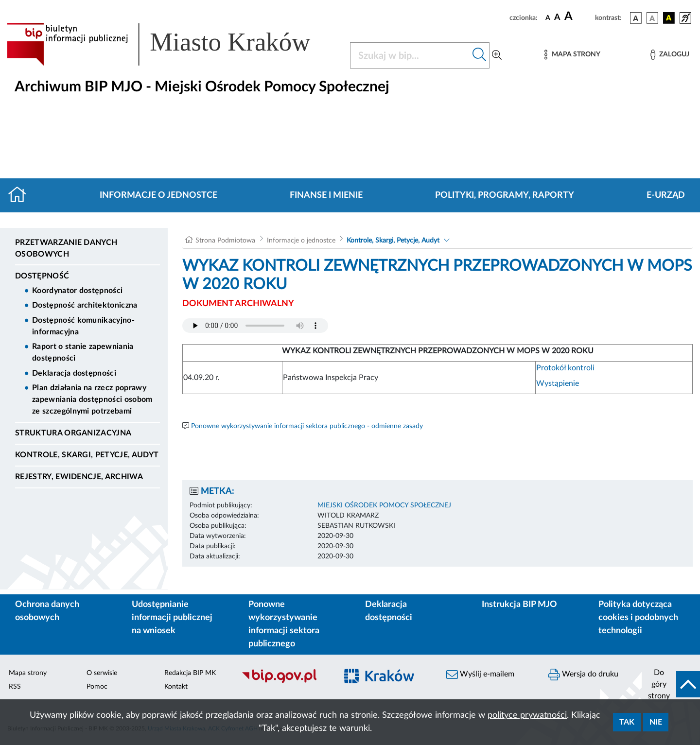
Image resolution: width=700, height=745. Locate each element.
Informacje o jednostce (158, 195)
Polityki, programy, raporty (505, 195)
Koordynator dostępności (77, 291)
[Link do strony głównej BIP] (173, 44)
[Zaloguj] (670, 55)
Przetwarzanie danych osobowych (66, 248)
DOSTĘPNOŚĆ (42, 276)
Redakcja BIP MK (190, 673)
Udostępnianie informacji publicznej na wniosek (172, 618)
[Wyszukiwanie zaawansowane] (497, 55)
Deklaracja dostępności (74, 373)
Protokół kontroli (565, 368)
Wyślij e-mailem (480, 675)
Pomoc (97, 687)
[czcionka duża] (578, 17)
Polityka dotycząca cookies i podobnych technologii (638, 618)
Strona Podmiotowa (225, 241)
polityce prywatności (527, 715)
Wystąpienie (558, 383)
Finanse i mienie (326, 195)
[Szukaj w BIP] (410, 55)
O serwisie (102, 673)
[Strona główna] (21, 195)
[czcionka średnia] (557, 18)
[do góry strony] (671, 684)
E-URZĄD (666, 195)
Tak (627, 722)
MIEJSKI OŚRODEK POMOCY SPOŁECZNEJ (384, 505)
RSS (15, 687)
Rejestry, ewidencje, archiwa (79, 477)
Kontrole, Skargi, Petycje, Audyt (87, 455)
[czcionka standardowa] (548, 17)
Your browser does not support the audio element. (255, 326)
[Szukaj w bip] (480, 55)
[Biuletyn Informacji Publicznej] (284, 681)
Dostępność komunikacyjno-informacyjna (83, 326)
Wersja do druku (583, 675)
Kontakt (176, 687)
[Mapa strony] (572, 55)
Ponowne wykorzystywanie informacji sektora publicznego (284, 624)
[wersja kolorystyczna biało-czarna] (652, 18)
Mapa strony (28, 673)
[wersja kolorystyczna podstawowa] (636, 18)
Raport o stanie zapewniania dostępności (83, 352)
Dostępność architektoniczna (85, 305)
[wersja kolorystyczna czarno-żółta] (669, 18)
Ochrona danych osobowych (47, 611)
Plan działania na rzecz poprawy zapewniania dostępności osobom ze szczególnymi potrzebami (92, 399)
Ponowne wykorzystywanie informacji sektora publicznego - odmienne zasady (307, 426)
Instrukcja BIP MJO (519, 605)
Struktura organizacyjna (73, 433)
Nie (656, 722)
